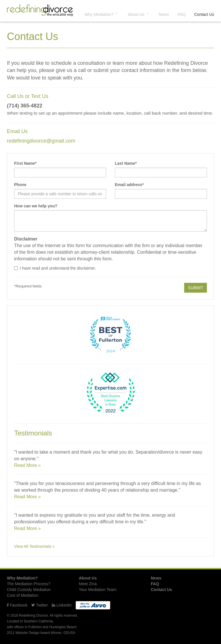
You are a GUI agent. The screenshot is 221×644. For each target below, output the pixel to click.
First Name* (25, 163)
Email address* (129, 185)
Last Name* (126, 163)
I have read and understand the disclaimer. (55, 268)
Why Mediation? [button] (102, 14)
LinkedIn (62, 605)
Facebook (17, 605)
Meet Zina (88, 584)
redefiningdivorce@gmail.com (41, 141)
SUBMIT (196, 288)
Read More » (27, 465)
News (164, 14)
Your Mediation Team (98, 590)
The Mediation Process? (29, 584)
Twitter (40, 605)
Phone (20, 185)
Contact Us (204, 14)
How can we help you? (36, 206)
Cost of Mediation (23, 595)
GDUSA (69, 633)
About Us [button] (139, 14)
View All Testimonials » (34, 546)
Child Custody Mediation (29, 590)
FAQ (182, 14)
